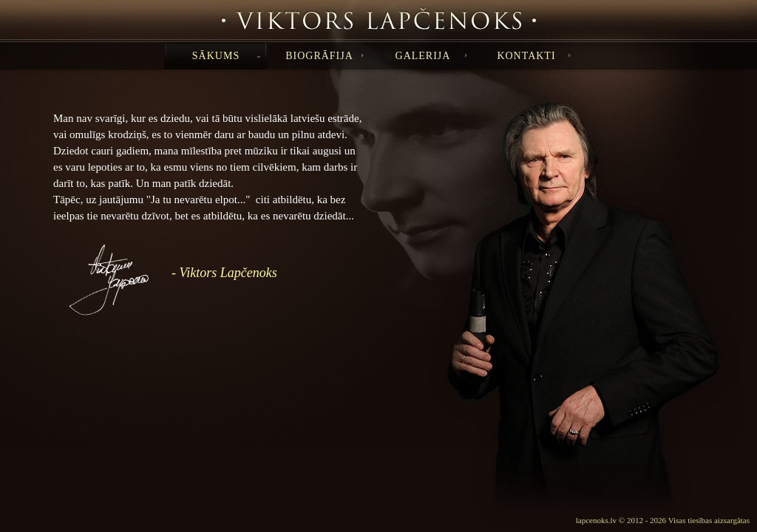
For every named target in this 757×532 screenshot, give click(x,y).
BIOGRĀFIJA (325, 56)
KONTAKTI (534, 56)
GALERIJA (431, 56)
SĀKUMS (227, 56)
